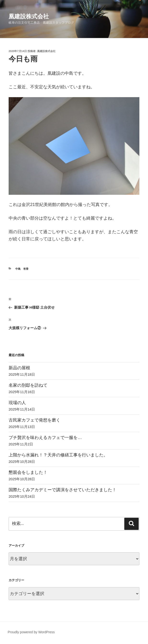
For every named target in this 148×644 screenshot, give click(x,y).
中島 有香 (22, 269)
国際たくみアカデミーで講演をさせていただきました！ (63, 490)
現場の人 (17, 403)
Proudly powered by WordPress (31, 632)
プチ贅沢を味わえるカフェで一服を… (45, 438)
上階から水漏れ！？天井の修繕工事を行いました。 (58, 455)
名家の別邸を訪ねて (28, 385)
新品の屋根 (19, 368)
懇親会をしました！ (28, 472)
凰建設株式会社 (29, 16)
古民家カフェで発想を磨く (34, 420)
